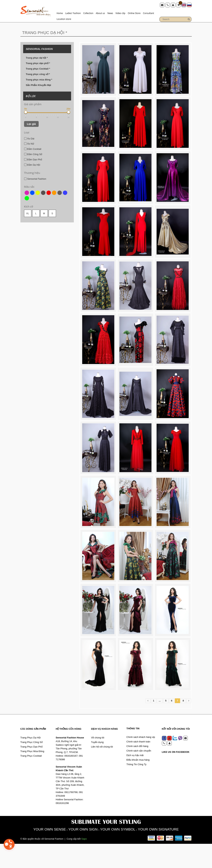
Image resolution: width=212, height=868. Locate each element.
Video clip (120, 13)
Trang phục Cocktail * (38, 69)
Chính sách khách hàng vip (141, 761)
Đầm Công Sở (33, 154)
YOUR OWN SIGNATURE (160, 853)
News (110, 13)
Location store (64, 19)
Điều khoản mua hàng (138, 784)
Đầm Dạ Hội (32, 165)
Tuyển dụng (97, 766)
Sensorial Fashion (35, 179)
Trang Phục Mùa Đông (32, 775)
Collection (88, 13)
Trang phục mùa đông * (39, 80)
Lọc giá (31, 124)
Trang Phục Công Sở (32, 766)
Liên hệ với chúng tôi (102, 771)
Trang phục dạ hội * (37, 58)
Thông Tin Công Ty (137, 788)
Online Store (134, 13)
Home (60, 13)
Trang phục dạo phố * (38, 63)
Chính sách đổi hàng (137, 770)
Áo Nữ (29, 144)
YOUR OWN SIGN (82, 853)
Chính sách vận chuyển (139, 775)
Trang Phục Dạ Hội (31, 762)
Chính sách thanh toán (138, 766)
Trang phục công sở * (38, 74)
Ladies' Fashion (73, 13)
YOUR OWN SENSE (47, 853)
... (160, 725)
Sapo (84, 863)
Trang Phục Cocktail (31, 780)
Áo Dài (29, 139)
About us (100, 13)
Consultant (148, 13)
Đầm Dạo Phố (33, 160)
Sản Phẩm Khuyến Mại (39, 85)
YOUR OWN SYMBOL (118, 853)
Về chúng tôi (98, 762)
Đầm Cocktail (33, 149)
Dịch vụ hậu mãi (135, 779)
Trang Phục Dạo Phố (32, 771)
